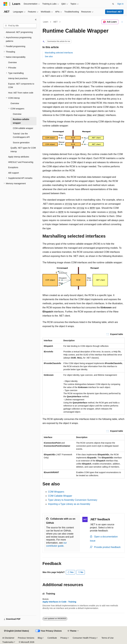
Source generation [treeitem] (21, 143)
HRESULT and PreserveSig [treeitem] (21, 162)
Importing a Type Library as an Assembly (69, 504)
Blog (40, 638)
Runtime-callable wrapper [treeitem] (21, 121)
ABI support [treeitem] (14, 173)
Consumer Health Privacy (84, 638)
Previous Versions (26, 638)
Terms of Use (107, 638)
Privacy (64, 638)
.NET (55, 22)
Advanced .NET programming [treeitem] (19, 32)
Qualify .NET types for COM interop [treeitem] (23, 150)
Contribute (52, 638)
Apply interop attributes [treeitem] (19, 157)
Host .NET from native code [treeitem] (21, 93)
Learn (46, 22)
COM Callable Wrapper (60, 496)
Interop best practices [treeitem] (18, 78)
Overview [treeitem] (12, 62)
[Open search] (113, 4)
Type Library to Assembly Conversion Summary (73, 500)
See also (49, 56)
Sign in (120, 4)
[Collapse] (36, 20)
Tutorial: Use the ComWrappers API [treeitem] (21, 135)
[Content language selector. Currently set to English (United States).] (16, 631)
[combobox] (20, 26)
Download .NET (114, 12)
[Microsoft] (5, 4)
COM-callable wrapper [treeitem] (23, 128)
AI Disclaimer (8, 638)
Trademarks (8, 642)
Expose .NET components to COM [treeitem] (21, 86)
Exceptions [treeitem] (13, 167)
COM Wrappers (56, 492)
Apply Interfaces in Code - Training (59, 602)
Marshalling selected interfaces (59, 53)
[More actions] (122, 22)
